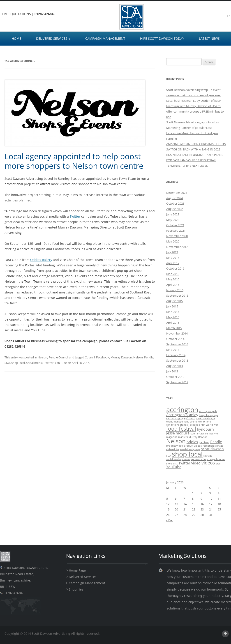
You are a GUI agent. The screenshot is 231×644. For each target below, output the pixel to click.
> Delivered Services (81, 577)
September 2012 (177, 382)
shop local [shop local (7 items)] (187, 454)
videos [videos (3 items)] (208, 463)
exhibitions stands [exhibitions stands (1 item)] (177, 425)
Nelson (42, 357)
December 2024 (177, 193)
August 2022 (174, 209)
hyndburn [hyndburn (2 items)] (205, 429)
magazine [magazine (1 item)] (172, 437)
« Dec (170, 520)
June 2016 (173, 274)
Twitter (75, 216)
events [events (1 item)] (194, 422)
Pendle (149, 357)
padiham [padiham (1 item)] (204, 442)
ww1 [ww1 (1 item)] (219, 464)
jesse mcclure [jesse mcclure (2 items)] (178, 433)
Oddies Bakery (41, 260)
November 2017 (177, 247)
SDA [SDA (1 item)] (169, 456)
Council (90, 357)
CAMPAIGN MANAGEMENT (105, 38)
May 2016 (173, 279)
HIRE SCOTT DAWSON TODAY (162, 38)
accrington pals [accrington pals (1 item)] (208, 411)
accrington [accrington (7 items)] (182, 410)
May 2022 (173, 220)
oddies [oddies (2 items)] (192, 442)
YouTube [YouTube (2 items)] (174, 467)
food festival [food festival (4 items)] (181, 429)
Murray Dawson (121, 357)
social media (34, 363)
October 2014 (175, 339)
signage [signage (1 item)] (208, 456)
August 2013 (174, 366)
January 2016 (175, 290)
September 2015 (177, 295)
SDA (7, 363)
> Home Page (76, 570)
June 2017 (173, 258)
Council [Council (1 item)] (191, 418)
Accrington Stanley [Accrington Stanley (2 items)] (182, 415)
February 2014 (176, 355)
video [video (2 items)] (196, 463)
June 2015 (173, 312)
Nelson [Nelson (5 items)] (176, 441)
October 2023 (175, 203)
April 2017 (173, 263)
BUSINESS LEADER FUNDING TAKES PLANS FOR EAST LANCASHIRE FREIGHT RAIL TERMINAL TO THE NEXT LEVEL (195, 160)
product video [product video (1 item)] (175, 446)
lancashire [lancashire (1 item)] (202, 434)
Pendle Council (58, 357)
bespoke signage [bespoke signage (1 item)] (209, 415)
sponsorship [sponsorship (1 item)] (198, 459)
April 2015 (173, 323)
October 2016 (175, 268)
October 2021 (175, 225)
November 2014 (177, 333)
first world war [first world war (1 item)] (209, 425)
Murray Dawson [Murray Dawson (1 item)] (198, 437)
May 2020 (173, 241)
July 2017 (172, 252)
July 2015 (172, 306)
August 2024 (174, 198)
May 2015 (173, 317)
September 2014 (177, 344)
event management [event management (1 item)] (178, 422)
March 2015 (174, 328)
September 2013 (177, 360)
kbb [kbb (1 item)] (193, 434)
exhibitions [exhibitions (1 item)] (205, 422)
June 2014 (173, 350)
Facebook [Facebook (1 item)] (194, 425)
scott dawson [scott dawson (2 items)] (212, 449)
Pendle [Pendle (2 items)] (216, 442)
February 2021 (176, 231)
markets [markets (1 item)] (183, 437)
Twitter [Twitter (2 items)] (184, 463)
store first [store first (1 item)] (172, 464)
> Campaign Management (86, 583)
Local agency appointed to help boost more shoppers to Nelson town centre (74, 161)
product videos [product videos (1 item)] (193, 446)
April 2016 (173, 285)
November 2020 (177, 236)
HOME (16, 38)
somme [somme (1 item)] (186, 459)
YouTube (61, 363)
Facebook (103, 357)
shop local (18, 363)
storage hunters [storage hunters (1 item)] (216, 459)
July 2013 (172, 371)
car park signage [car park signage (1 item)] (176, 418)
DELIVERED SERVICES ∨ (53, 38)
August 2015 (174, 301)
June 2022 (173, 214)
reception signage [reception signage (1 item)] (213, 446)
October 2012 (175, 377)
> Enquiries (75, 589)
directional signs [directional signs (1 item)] (206, 418)
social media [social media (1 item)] (173, 459)
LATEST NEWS (209, 38)
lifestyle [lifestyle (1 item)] (213, 434)
